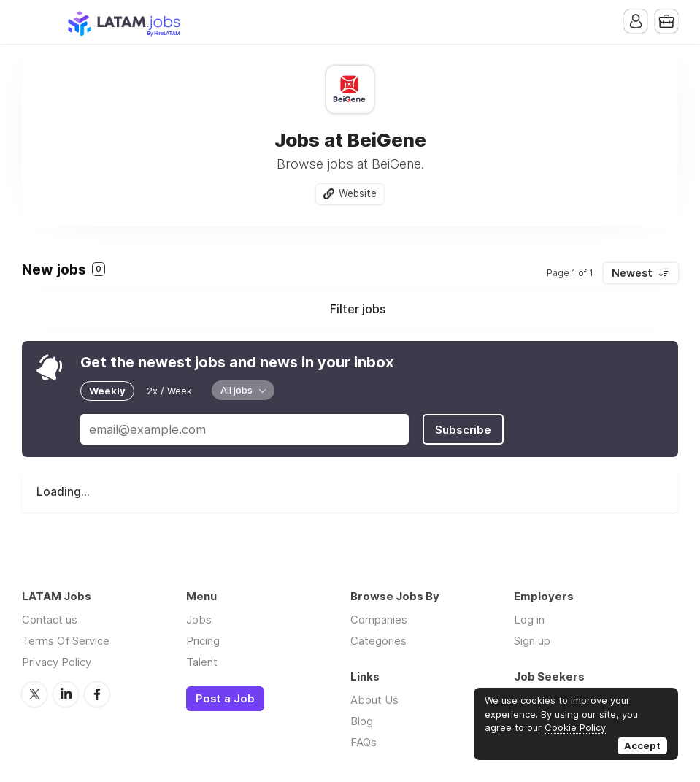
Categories (378, 641)
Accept (642, 745)
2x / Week (169, 391)
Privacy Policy (57, 662)
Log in (529, 620)
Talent (202, 662)
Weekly (107, 391)
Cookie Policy (575, 727)
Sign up (532, 641)
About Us (374, 700)
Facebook (97, 694)
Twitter (34, 694)
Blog (362, 721)
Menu (33, 22)
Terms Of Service (66, 641)
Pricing (203, 641)
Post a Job (225, 699)
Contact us (50, 620)
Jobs (199, 620)
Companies (379, 620)
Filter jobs (358, 309)
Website (358, 193)
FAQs (364, 742)
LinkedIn (66, 694)
